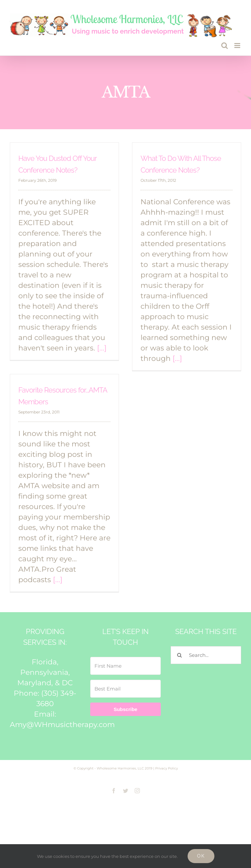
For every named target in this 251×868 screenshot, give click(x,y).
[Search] (180, 655)
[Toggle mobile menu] (238, 46)
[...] (102, 348)
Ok (201, 856)
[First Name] (125, 666)
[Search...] (206, 655)
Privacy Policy (167, 768)
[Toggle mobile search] (225, 46)
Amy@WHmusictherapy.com (62, 725)
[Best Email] (125, 689)
